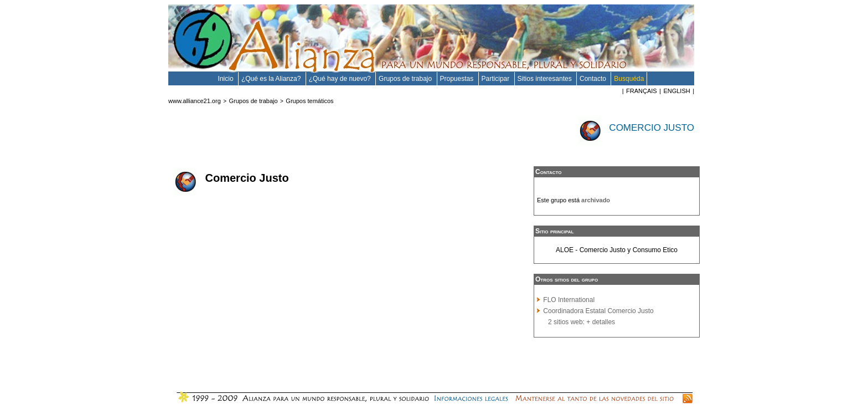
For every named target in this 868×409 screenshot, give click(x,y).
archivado (596, 200)
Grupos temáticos (309, 101)
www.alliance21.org (195, 101)
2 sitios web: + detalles (582, 322)
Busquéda (629, 79)
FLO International (569, 300)
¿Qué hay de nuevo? (341, 79)
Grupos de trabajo (406, 79)
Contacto (594, 79)
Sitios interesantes (546, 79)
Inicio (227, 79)
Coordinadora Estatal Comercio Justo (598, 311)
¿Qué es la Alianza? (272, 79)
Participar (497, 79)
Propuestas (458, 79)
